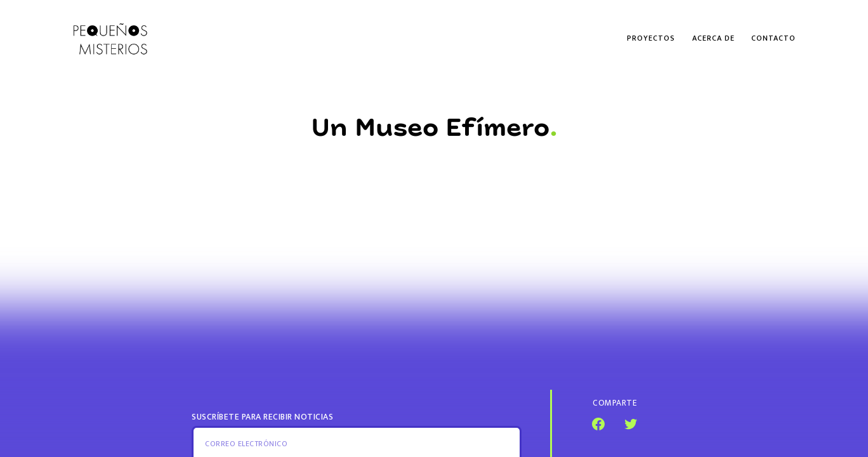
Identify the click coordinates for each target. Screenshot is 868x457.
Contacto (773, 38)
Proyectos (651, 38)
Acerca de (713, 38)
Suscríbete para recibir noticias (262, 417)
